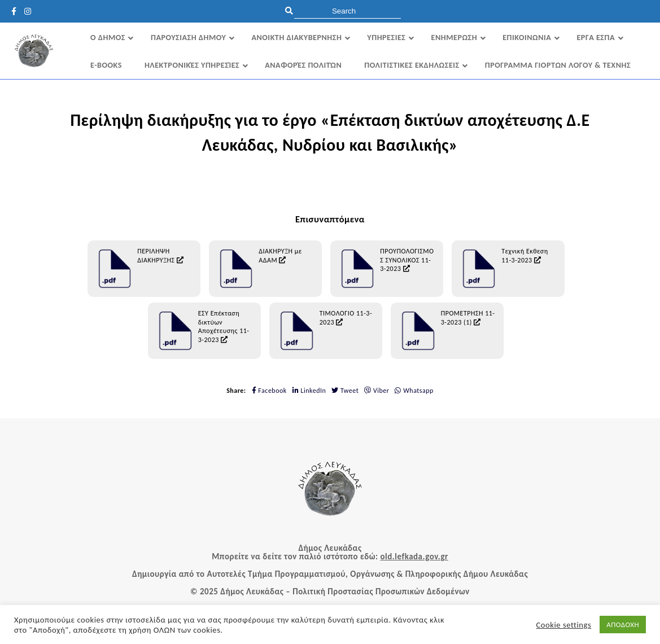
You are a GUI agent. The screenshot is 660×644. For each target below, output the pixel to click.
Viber (377, 391)
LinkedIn (309, 391)
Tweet (345, 391)
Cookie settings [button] (564, 625)
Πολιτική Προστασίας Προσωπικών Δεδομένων (381, 592)
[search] (348, 11)
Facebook (269, 391)
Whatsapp (414, 391)
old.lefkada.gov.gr (414, 557)
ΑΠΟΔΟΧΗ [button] (623, 625)
